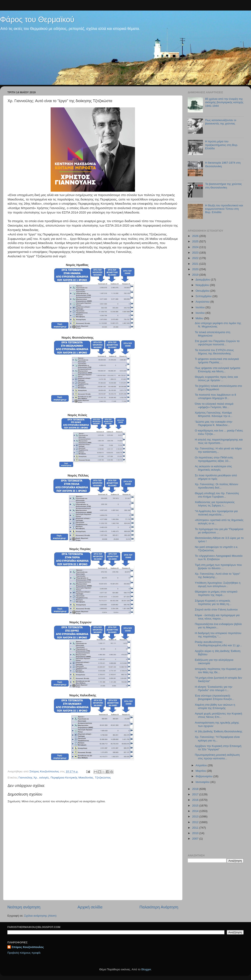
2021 (196, 264)
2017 (196, 794)
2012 (196, 822)
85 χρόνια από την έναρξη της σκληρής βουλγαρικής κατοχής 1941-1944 (224, 102)
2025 (196, 241)
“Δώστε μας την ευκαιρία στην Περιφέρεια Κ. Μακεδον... (214, 423)
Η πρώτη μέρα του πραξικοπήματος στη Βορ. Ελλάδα (221, 145)
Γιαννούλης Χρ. (28, 778)
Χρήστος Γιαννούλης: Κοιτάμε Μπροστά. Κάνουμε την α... (214, 414)
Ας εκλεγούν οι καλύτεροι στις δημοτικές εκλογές (213, 468)
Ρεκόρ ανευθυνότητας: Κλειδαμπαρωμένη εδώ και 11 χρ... (219, 644)
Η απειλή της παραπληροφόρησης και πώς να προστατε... (219, 441)
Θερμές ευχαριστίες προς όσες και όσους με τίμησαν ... (216, 379)
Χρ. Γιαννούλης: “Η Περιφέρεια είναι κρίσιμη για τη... (217, 739)
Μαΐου (200, 318)
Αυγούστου (203, 302)
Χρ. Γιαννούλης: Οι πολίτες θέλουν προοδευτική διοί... (217, 486)
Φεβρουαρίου (204, 776)
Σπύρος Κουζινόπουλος (28, 947)
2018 (196, 789)
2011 (196, 828)
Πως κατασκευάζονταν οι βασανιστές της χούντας (221, 122)
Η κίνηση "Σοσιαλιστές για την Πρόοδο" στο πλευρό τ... (214, 688)
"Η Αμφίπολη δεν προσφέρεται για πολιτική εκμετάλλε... (216, 513)
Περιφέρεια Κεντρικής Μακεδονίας (72, 778)
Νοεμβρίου (203, 285)
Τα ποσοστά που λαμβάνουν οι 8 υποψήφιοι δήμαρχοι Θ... (215, 396)
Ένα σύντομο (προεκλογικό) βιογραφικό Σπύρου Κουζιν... (215, 697)
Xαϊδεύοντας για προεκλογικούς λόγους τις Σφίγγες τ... (215, 504)
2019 (196, 275)
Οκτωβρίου (203, 291)
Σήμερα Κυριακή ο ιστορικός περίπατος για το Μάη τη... (213, 602)
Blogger (146, 969)
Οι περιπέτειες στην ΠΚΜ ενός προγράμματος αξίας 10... (214, 459)
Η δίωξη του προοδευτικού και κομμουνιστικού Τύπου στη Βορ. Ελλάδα (224, 209)
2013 (196, 816)
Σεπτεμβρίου (204, 296)
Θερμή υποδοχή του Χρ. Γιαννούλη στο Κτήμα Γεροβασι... (217, 495)
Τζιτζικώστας (103, 778)
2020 (196, 269)
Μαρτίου (201, 771)
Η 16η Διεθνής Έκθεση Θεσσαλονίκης (219, 731)
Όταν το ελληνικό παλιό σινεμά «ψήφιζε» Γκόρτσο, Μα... (214, 405)
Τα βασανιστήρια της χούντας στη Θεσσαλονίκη (223, 186)
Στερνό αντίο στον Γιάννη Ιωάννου (216, 609)
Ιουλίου (200, 307)
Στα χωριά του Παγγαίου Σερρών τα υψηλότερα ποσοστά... (217, 343)
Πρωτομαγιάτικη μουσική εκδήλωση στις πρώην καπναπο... (217, 756)
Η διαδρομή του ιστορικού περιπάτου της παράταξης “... (218, 635)
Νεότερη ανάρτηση (24, 907)
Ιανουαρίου (203, 782)
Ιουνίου (200, 313)
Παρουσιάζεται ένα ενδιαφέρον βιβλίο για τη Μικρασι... (218, 626)
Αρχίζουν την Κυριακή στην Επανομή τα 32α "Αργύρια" (218, 748)
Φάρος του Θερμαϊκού (37, 19)
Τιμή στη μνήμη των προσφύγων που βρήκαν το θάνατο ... (218, 567)
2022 (196, 258)
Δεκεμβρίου (203, 280)
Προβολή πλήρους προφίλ (24, 953)
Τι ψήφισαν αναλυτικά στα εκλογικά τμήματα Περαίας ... (217, 361)
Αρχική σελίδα (90, 907)
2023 (196, 253)
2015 (196, 806)
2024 (196, 247)
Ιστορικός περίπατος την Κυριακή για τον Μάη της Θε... (218, 671)
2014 (196, 811)
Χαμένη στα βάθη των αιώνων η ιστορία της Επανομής (215, 706)
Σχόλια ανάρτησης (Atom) (40, 916)
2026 (196, 236)
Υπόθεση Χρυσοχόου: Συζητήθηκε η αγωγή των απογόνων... (218, 584)
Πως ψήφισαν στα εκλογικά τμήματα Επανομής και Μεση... (218, 370)
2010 (196, 833)
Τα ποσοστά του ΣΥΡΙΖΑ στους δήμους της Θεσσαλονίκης (214, 352)
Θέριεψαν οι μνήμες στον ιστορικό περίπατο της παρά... (216, 593)
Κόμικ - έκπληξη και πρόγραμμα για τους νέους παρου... (217, 617)
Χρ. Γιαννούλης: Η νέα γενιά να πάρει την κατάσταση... (218, 450)
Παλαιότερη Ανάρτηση (159, 907)
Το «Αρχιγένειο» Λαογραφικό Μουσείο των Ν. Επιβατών (219, 557)
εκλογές (44, 778)
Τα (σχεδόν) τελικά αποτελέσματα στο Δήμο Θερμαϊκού (218, 388)
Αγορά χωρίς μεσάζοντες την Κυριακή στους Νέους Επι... (219, 715)
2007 (196, 839)
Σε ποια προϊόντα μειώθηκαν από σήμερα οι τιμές (216, 477)
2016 (196, 800)
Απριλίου (202, 765)
